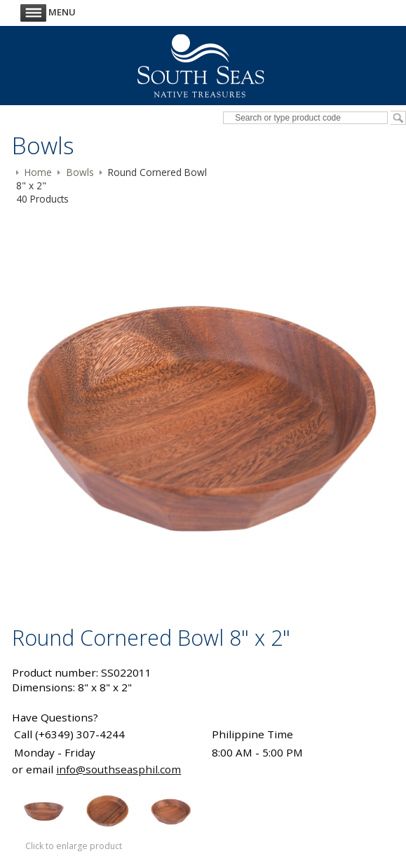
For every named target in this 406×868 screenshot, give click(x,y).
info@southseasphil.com (119, 769)
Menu (48, 12)
